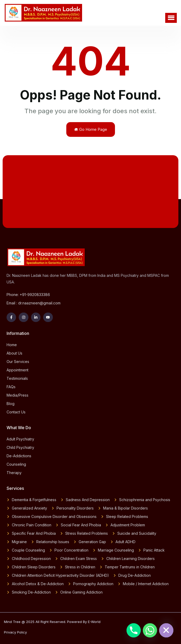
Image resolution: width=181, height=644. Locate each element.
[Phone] (134, 630)
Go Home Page (91, 129)
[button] (171, 18)
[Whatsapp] (150, 630)
